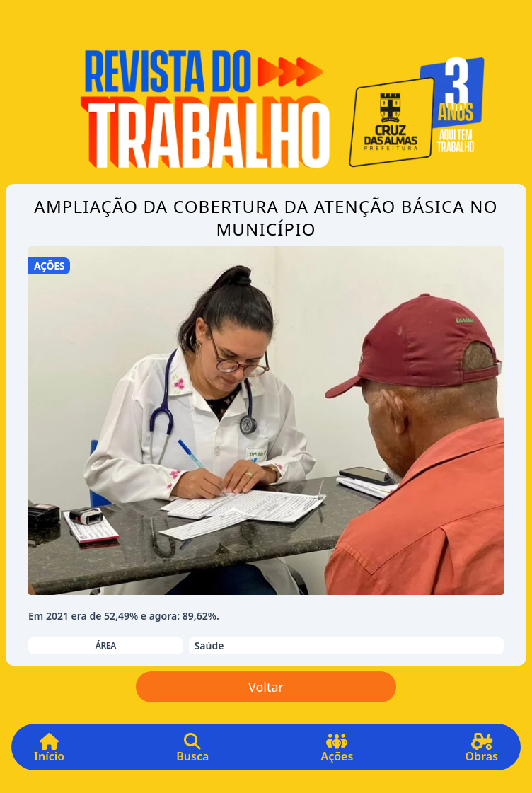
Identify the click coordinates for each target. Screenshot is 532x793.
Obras (482, 753)
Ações (337, 753)
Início (49, 753)
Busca (192, 753)
